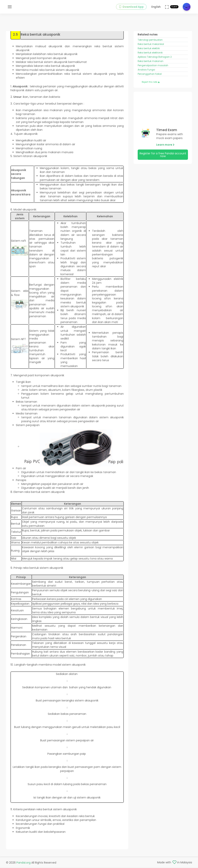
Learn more (165, 150)
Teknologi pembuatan (150, 45)
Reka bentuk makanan (151, 66)
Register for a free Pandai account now (163, 159)
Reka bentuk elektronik (150, 57)
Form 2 (142, 34)
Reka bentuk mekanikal (151, 49)
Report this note (151, 87)
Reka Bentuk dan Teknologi (162, 34)
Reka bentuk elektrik (149, 53)
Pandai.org (23, 863)
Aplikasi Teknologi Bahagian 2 (155, 62)
